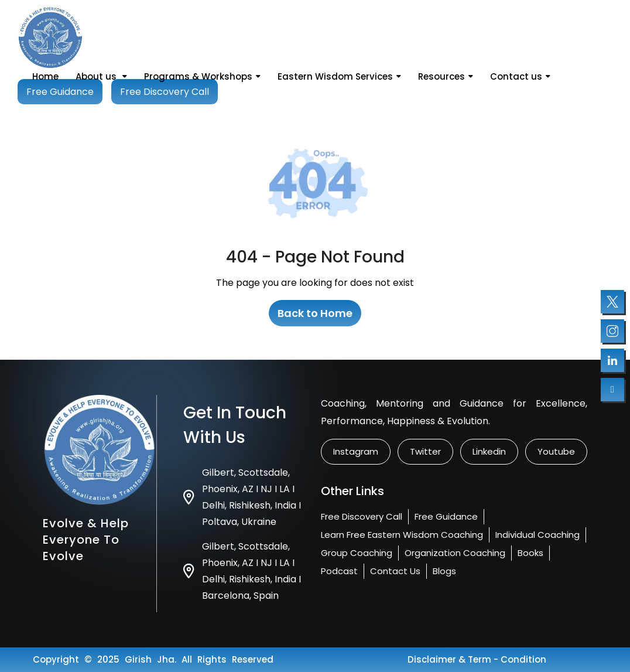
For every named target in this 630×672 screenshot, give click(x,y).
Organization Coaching (455, 553)
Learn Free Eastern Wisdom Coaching (402, 535)
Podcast (339, 571)
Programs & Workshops (202, 76)
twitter (425, 451)
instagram (356, 451)
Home (45, 76)
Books (530, 553)
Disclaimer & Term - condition (477, 659)
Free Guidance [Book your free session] (60, 92)
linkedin (489, 451)
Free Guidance (446, 516)
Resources (446, 76)
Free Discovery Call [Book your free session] (165, 92)
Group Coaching (357, 553)
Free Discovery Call (362, 516)
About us (101, 76)
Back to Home (315, 313)
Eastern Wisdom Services (339, 76)
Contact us (520, 76)
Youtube (556, 451)
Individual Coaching (537, 535)
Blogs (444, 571)
